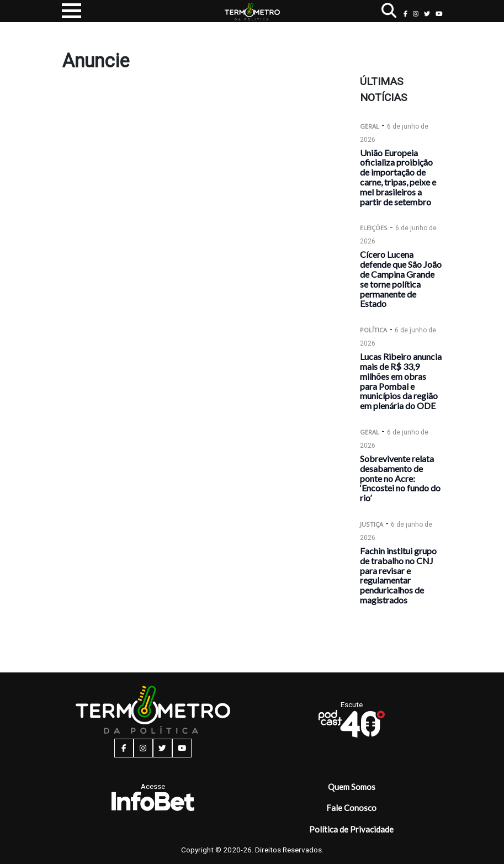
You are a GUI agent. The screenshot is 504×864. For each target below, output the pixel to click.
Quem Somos (352, 787)
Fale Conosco (351, 808)
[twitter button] (427, 14)
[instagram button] (416, 14)
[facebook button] (405, 14)
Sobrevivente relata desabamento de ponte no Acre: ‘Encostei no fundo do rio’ (400, 478)
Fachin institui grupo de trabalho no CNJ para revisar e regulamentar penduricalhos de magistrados (398, 575)
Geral (370, 126)
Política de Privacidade (351, 829)
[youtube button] (439, 14)
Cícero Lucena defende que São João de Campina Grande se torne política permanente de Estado (401, 279)
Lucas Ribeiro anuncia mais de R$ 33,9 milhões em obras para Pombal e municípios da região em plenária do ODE (401, 381)
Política (373, 330)
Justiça (372, 524)
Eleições (374, 228)
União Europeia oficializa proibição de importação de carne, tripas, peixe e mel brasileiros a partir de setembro (398, 177)
